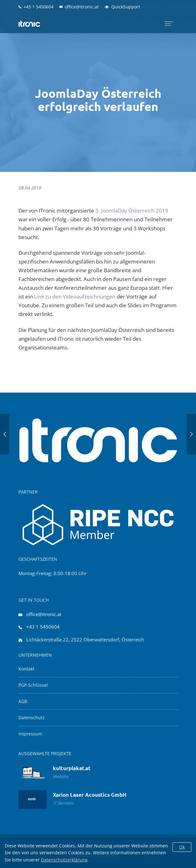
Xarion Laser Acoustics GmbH (90, 795)
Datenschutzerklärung (64, 860)
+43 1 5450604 (43, 627)
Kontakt (26, 669)
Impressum (30, 734)
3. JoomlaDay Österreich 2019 (132, 211)
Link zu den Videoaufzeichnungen (75, 296)
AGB (23, 701)
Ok (182, 847)
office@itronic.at (44, 614)
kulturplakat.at (72, 768)
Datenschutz (32, 718)
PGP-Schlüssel (33, 685)
